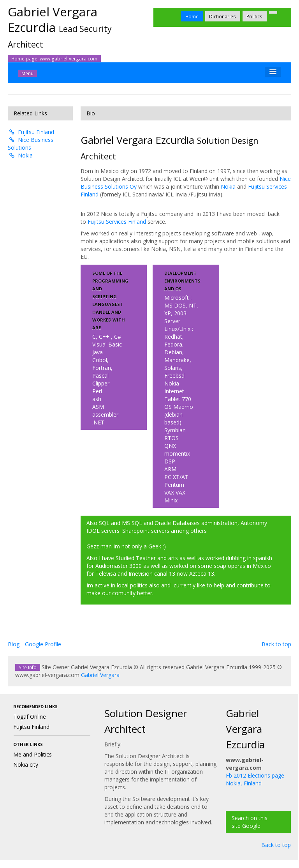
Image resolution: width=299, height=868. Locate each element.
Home (192, 16)
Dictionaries (222, 16)
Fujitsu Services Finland (117, 222)
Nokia (21, 155)
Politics (254, 16)
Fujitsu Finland (31, 132)
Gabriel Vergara (100, 675)
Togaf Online (30, 717)
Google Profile (43, 644)
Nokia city (26, 765)
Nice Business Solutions (31, 144)
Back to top (276, 644)
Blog (14, 644)
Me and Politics (33, 754)
